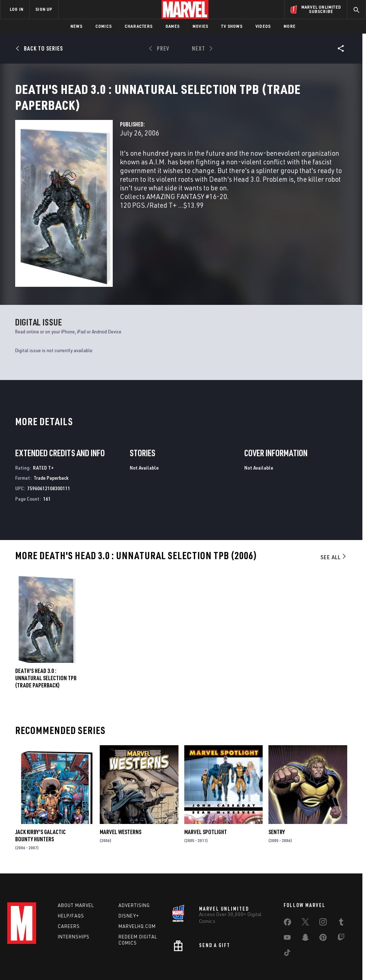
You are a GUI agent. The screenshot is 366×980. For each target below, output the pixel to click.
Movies (200, 26)
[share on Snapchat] (305, 903)
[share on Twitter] (305, 888)
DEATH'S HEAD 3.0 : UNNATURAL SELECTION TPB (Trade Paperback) (46, 639)
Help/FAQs (71, 880)
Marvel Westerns (120, 793)
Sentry (277, 793)
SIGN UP (44, 9)
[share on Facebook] (287, 888)
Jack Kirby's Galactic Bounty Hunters (40, 796)
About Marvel (76, 870)
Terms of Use (31, 954)
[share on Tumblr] (341, 888)
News (76, 26)
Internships (74, 901)
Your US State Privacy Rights (112, 954)
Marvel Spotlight (206, 793)
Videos (263, 26)
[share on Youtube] (287, 903)
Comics (104, 26)
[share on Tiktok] (287, 919)
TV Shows (232, 26)
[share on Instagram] (323, 888)
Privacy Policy (64, 954)
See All (334, 518)
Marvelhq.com (137, 891)
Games (173, 26)
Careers (69, 891)
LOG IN (17, 9)
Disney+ (129, 880)
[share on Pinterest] (323, 903)
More (290, 26)
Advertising (134, 870)
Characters (139, 26)
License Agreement (280, 954)
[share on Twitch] (341, 903)
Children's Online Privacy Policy (224, 954)
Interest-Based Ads (325, 954)
